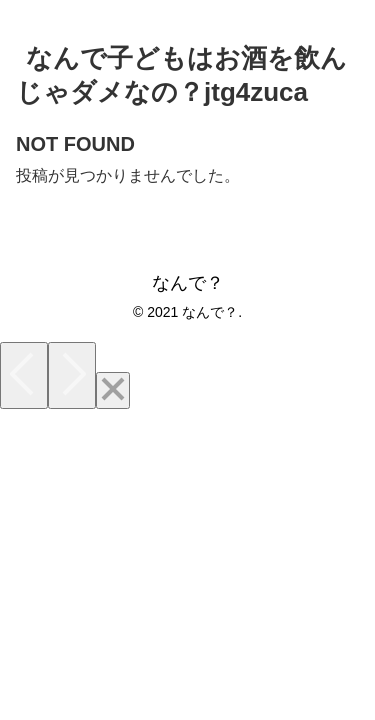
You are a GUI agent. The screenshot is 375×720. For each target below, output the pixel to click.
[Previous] (24, 375)
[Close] (113, 390)
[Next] (72, 375)
